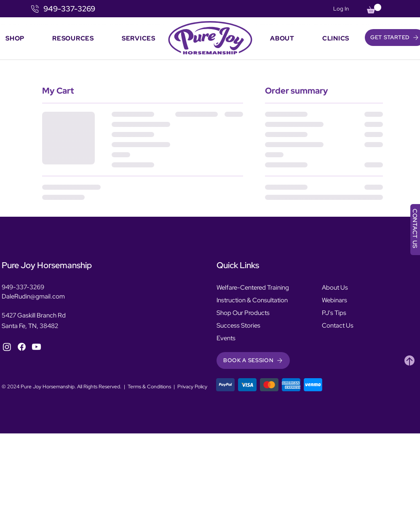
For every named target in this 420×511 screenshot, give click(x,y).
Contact (333, 325)
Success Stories (238, 325)
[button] (374, 9)
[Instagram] (7, 347)
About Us (335, 288)
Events (226, 338)
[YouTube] (36, 347)
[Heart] (409, 360)
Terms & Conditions (149, 387)
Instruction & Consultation (252, 300)
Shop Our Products (243, 313)
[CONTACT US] (415, 230)
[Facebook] (22, 347)
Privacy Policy (192, 387)
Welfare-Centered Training (253, 288)
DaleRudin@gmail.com (33, 296)
